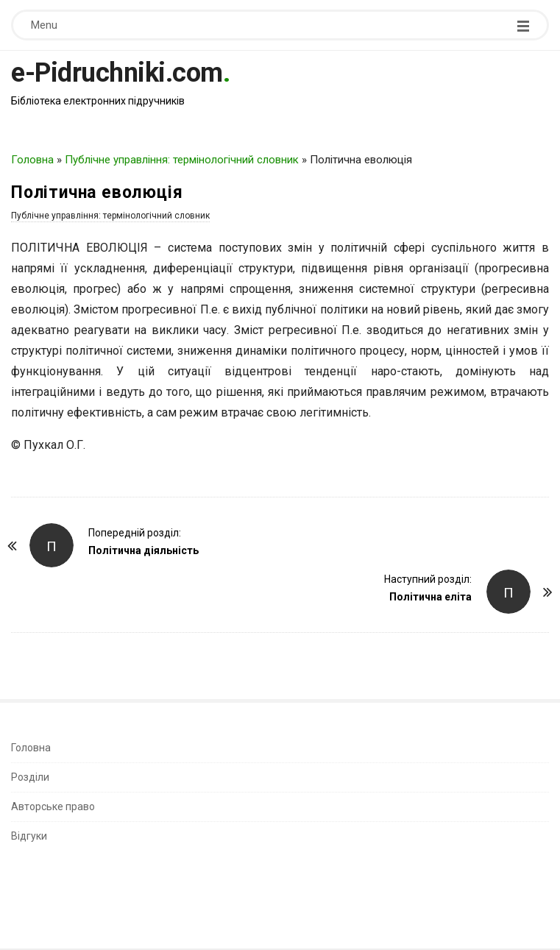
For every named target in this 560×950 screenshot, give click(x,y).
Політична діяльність (143, 550)
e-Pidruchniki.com (117, 73)
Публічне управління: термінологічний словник (182, 160)
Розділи (30, 777)
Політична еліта (430, 597)
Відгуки (29, 836)
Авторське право (53, 807)
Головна (32, 160)
